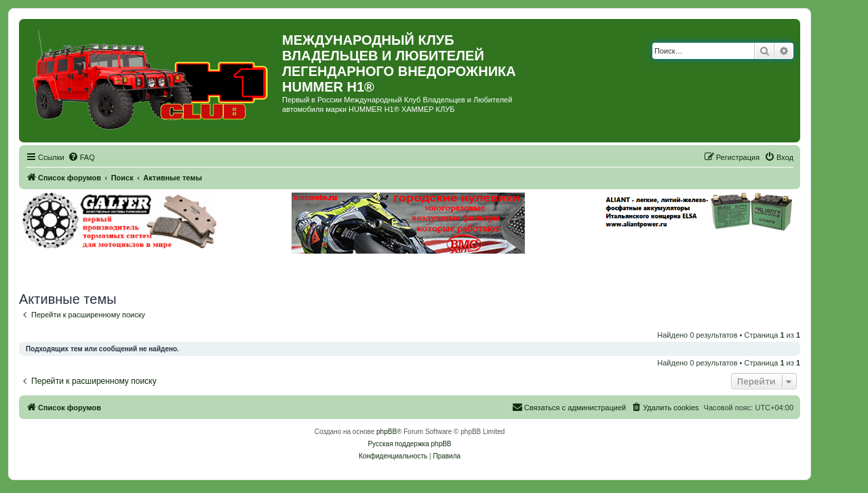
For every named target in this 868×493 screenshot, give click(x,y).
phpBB (387, 432)
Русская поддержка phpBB (409, 444)
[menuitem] (81, 157)
